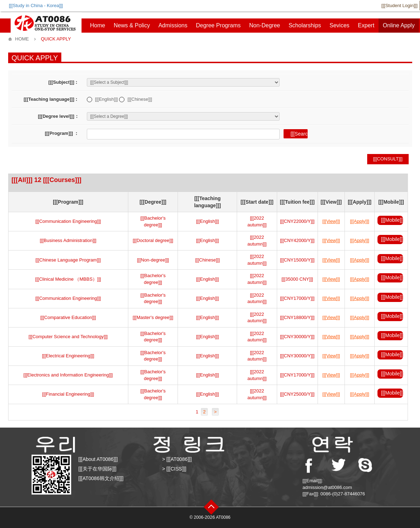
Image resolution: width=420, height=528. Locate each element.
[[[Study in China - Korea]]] (36, 5)
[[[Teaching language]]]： (51, 99)
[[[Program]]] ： (62, 133)
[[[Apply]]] (360, 221)
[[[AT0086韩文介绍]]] (101, 478)
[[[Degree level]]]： (58, 116)
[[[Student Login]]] (399, 5)
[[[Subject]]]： (64, 82)
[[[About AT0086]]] (98, 459)
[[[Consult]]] (388, 159)
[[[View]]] (331, 221)
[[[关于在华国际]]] (97, 469)
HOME (22, 39)
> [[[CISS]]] (174, 469)
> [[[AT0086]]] (177, 459)
